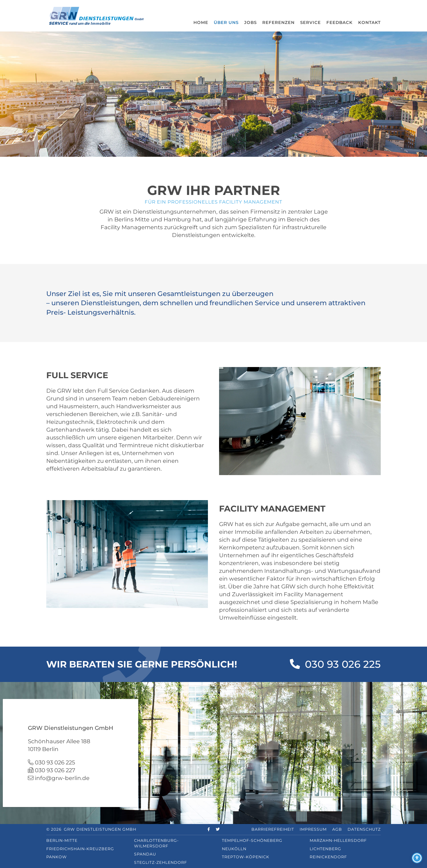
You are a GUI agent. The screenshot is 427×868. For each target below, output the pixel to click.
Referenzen (278, 22)
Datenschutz (364, 829)
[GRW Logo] (96, 15)
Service (310, 22)
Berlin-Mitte (62, 840)
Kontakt (369, 22)
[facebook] (209, 830)
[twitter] (218, 830)
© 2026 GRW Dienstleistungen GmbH (91, 829)
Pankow (57, 857)
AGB (337, 829)
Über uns (226, 22)
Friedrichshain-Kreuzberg (80, 849)
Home (201, 22)
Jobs (250, 22)
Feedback (339, 22)
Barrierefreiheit (273, 829)
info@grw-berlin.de (62, 778)
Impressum (313, 829)
